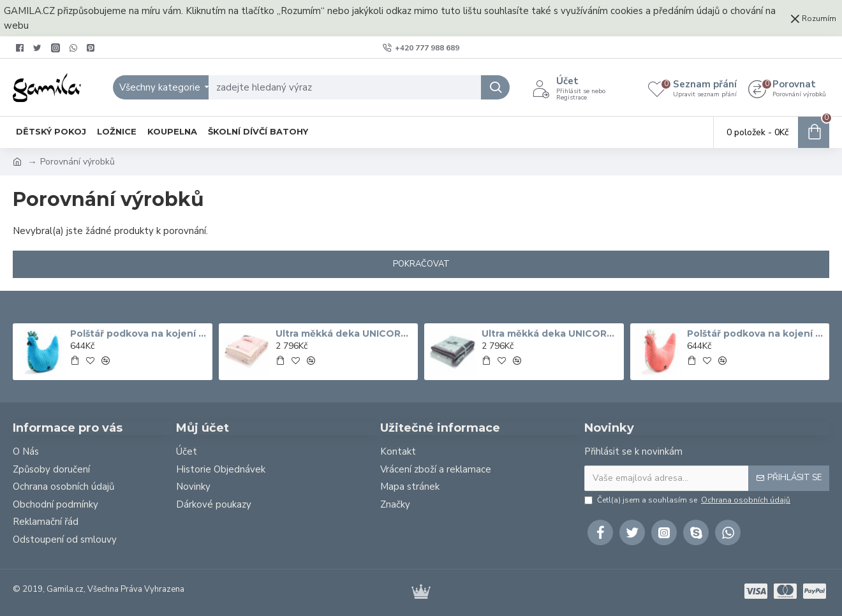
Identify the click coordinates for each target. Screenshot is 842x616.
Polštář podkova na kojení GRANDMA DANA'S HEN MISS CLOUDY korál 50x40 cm (756, 334)
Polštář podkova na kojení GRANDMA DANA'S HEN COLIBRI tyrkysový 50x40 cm (139, 334)
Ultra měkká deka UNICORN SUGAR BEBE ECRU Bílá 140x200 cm (344, 334)
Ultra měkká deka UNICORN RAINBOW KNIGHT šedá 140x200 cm (550, 334)
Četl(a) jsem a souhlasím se (688, 500)
